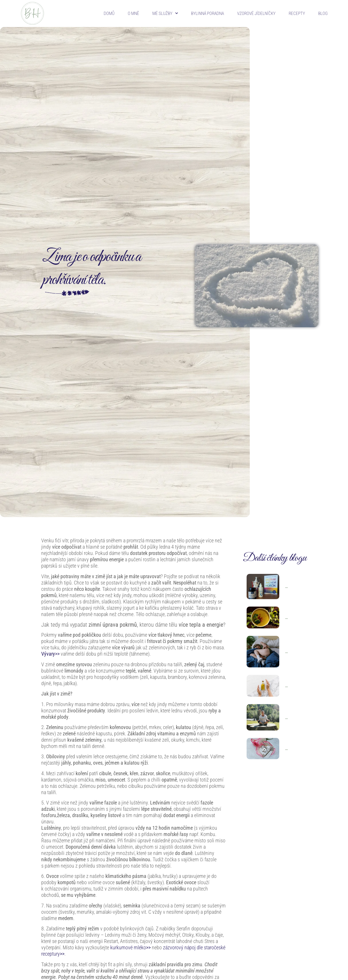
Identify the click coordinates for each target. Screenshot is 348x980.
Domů (109, 13)
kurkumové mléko (130, 947)
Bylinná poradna (208, 13)
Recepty (297, 13)
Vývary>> (50, 654)
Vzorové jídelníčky (256, 13)
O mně (133, 13)
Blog (323, 13)
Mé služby (165, 13)
